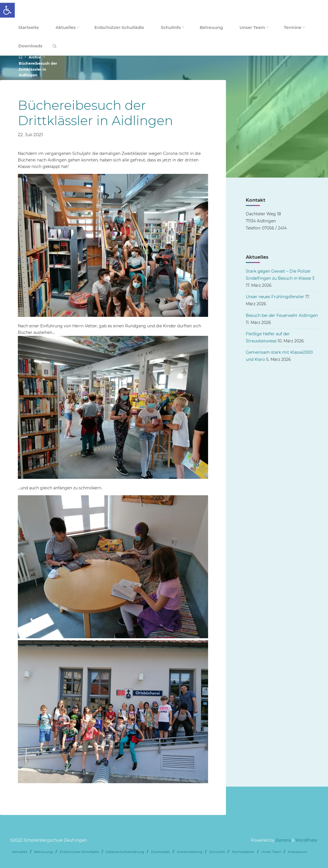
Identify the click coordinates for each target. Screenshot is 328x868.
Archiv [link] (35, 57)
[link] (7, 10)
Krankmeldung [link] (190, 852)
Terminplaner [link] (243, 852)
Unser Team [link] (271, 852)
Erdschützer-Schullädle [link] (79, 852)
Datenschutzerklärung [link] (125, 852)
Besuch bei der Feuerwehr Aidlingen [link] (282, 315)
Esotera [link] (282, 840)
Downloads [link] (160, 852)
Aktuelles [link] (20, 852)
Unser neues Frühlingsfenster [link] (275, 297)
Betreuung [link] (44, 852)
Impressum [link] (298, 852)
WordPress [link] (306, 840)
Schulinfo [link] (217, 852)
